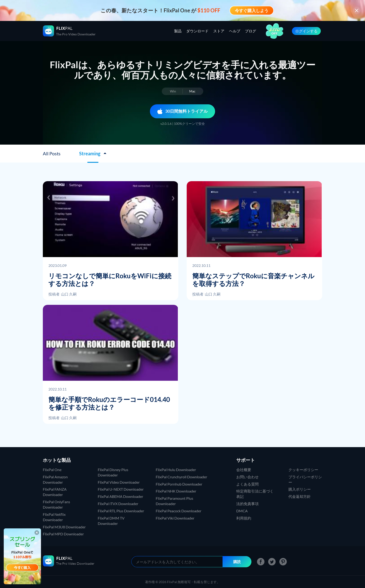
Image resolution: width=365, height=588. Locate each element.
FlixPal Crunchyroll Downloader (181, 477)
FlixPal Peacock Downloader (179, 511)
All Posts (52, 153)
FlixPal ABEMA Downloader (120, 496)
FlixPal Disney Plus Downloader (113, 472)
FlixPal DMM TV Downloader (111, 521)
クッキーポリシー (303, 470)
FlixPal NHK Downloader (176, 491)
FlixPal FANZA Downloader (55, 492)
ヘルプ (235, 31)
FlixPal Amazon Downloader (55, 479)
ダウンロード (197, 31)
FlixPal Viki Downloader (175, 518)
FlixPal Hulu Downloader (176, 470)
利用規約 (244, 518)
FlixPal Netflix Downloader (54, 517)
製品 (178, 31)
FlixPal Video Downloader (119, 482)
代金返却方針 (300, 496)
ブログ (250, 31)
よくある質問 (247, 484)
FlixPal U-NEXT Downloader (121, 489)
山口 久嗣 (69, 294)
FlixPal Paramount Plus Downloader (174, 501)
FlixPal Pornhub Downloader (179, 484)
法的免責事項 (247, 504)
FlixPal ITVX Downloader (118, 504)
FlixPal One (52, 470)
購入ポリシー (300, 489)
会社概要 (244, 470)
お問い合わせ (247, 477)
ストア (219, 31)
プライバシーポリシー (305, 479)
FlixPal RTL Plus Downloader (121, 511)
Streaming (90, 153)
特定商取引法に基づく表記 (255, 494)
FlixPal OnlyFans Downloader (56, 504)
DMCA (242, 511)
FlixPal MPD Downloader (63, 534)
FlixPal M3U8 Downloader (64, 527)
